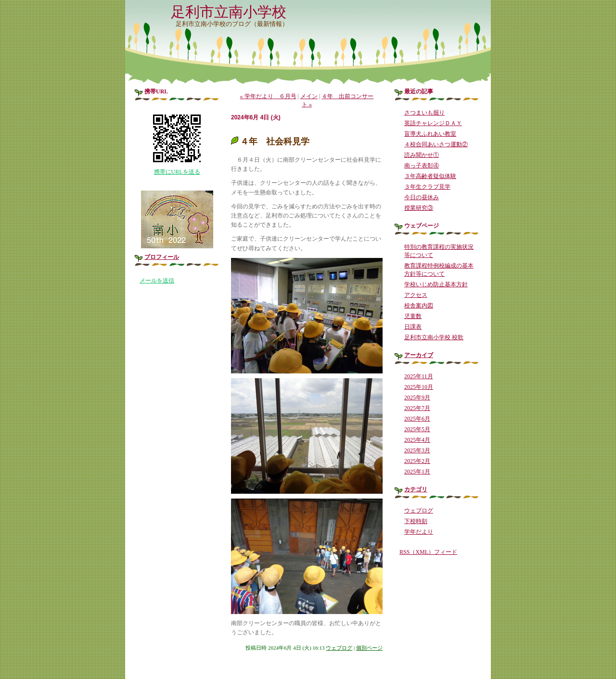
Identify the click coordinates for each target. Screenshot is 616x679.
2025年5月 (417, 429)
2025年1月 (417, 472)
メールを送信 (157, 281)
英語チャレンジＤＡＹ (433, 123)
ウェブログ (339, 648)
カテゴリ (416, 489)
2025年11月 (419, 376)
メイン (309, 96)
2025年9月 (417, 397)
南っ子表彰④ (422, 166)
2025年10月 (419, 387)
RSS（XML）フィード (428, 552)
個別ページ (369, 648)
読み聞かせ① (422, 155)
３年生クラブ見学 (427, 187)
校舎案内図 (419, 306)
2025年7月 (417, 408)
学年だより (419, 532)
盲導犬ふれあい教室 (430, 134)
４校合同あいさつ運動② (436, 144)
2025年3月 (417, 450)
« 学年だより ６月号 (268, 96)
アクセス (416, 295)
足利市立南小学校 (229, 12)
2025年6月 (417, 419)
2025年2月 (417, 461)
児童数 (413, 316)
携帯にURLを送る (177, 172)
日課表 (413, 327)
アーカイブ (419, 355)
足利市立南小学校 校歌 (434, 337)
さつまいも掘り (424, 113)
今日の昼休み (422, 197)
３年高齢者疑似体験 (430, 176)
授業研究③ (419, 208)
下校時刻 (416, 521)
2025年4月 (417, 440)
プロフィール (162, 257)
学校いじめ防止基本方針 (436, 284)
